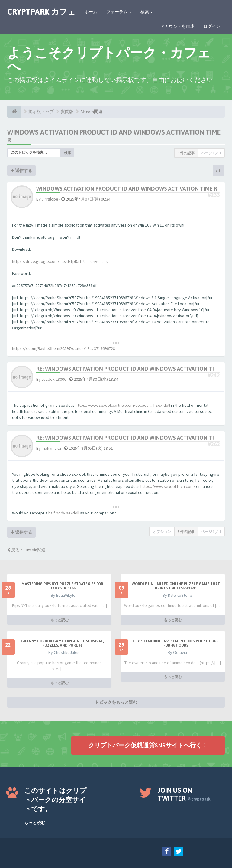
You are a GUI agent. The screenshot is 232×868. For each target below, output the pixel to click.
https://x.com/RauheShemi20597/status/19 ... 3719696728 (64, 348)
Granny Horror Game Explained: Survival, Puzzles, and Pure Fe (63, 643)
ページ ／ (211, 153)
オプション (162, 532)
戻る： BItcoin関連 (26, 550)
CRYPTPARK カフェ (41, 12)
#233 (214, 195)
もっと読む (60, 620)
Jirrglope (50, 199)
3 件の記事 (186, 153)
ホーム (91, 12)
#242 (214, 375)
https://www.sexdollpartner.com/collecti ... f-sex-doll (123, 405)
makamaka (51, 448)
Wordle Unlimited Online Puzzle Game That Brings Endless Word (176, 586)
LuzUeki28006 (54, 379)
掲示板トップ (41, 112)
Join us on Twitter (184, 794)
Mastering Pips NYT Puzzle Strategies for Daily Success (62, 586)
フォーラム (119, 12)
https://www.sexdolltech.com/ (168, 486)
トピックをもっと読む (116, 702)
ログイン (212, 26)
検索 (147, 12)
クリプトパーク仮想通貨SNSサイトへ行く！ (148, 745)
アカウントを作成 (177, 26)
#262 (214, 444)
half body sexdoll (64, 513)
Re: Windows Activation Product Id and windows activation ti (125, 369)
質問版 (67, 112)
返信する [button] (21, 171)
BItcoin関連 (91, 112)
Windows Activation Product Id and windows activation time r (127, 189)
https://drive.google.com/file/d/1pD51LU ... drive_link (60, 261)
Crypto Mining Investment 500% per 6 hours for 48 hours (176, 643)
